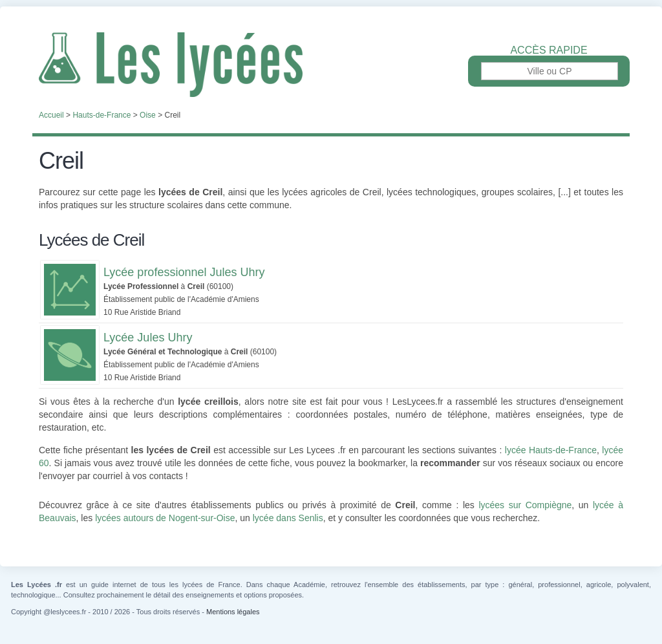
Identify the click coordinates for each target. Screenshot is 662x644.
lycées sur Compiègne (525, 505)
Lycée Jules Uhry (148, 338)
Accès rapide (549, 50)
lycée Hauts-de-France (551, 450)
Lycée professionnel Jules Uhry (184, 272)
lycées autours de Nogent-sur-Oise (165, 518)
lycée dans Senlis (288, 518)
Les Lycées (331, 65)
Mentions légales (233, 612)
